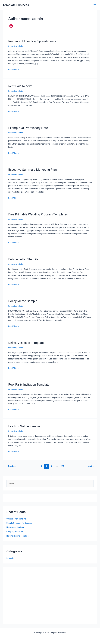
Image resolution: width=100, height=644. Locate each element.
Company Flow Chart (15, 532)
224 (62, 466)
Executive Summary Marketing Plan (33, 170)
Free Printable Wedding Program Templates (38, 214)
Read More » (14, 70)
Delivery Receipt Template (26, 343)
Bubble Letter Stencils (23, 259)
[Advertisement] (28, 597)
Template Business (16, 5)
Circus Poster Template (16, 519)
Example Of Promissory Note (28, 128)
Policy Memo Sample (23, 301)
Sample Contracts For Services (19, 523)
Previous (11, 466)
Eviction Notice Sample (24, 426)
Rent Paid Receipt (20, 86)
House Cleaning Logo (15, 527)
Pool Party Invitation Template (29, 385)
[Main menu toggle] (95, 5)
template (12, 46)
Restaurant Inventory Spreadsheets (32, 41)
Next (91, 466)
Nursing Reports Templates (18, 536)
